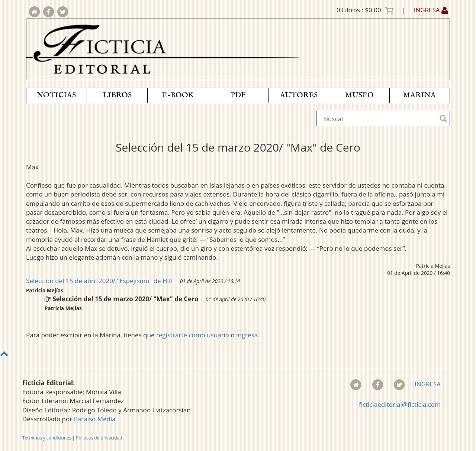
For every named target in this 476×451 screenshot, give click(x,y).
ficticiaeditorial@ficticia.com (400, 404)
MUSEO (359, 95)
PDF (238, 95)
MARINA (419, 95)
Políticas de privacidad (99, 438)
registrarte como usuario (193, 335)
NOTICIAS (56, 95)
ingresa (247, 335)
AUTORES (299, 95)
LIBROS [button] (117, 95)
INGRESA (431, 10)
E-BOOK (178, 95)
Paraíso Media (95, 419)
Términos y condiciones (47, 438)
